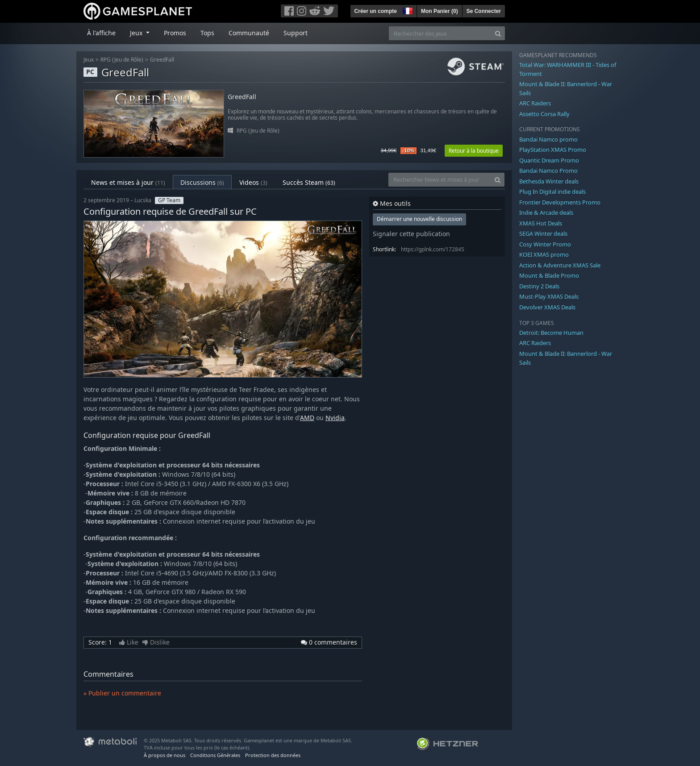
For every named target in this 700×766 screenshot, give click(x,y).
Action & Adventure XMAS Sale (560, 265)
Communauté (249, 33)
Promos (175, 33)
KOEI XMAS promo (544, 254)
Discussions (202, 182)
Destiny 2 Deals (539, 286)
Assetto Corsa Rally (544, 114)
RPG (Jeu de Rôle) (122, 60)
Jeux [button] (137, 33)
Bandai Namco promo (548, 139)
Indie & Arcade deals (546, 212)
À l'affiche (101, 33)
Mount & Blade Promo (549, 275)
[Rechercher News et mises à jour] (440, 180)
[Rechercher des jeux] (440, 33)
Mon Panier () (440, 11)
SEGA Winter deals (543, 233)
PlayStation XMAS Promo (553, 150)
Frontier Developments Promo (560, 202)
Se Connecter (484, 11)
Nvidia (335, 418)
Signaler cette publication (411, 234)
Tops (207, 33)
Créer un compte (376, 11)
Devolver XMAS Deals (547, 307)
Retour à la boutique (474, 151)
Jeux (89, 60)
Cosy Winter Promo (545, 244)
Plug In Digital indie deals (552, 191)
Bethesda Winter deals (549, 181)
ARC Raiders (535, 103)
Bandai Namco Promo (548, 171)
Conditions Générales (215, 755)
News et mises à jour (128, 182)
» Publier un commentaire (122, 693)
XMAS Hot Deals (541, 223)
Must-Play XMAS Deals (549, 296)
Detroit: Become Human (551, 333)
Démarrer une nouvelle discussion (419, 219)
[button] (407, 10)
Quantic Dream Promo (549, 160)
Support (296, 33)
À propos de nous (165, 755)
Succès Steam (309, 182)
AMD (307, 418)
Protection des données (273, 755)
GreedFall (162, 60)
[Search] (498, 33)
